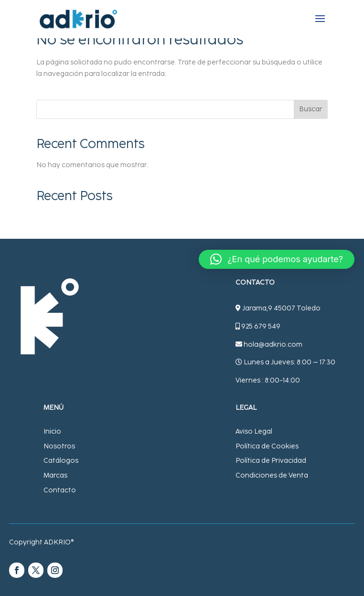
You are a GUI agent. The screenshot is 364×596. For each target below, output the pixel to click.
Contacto (60, 490)
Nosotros (59, 446)
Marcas (55, 475)
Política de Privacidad (271, 461)
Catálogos (61, 461)
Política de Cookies (267, 446)
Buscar (311, 109)
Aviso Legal (254, 431)
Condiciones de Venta (272, 475)
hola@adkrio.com (273, 345)
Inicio (52, 431)
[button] (277, 259)
